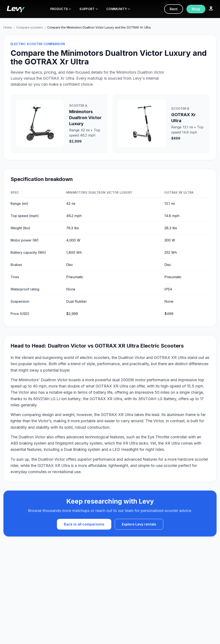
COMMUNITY (118, 9)
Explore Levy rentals (139, 524)
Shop (196, 9)
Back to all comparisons (84, 524)
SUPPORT (89, 9)
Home (8, 27)
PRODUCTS (61, 9)
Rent (174, 9)
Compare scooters (30, 27)
